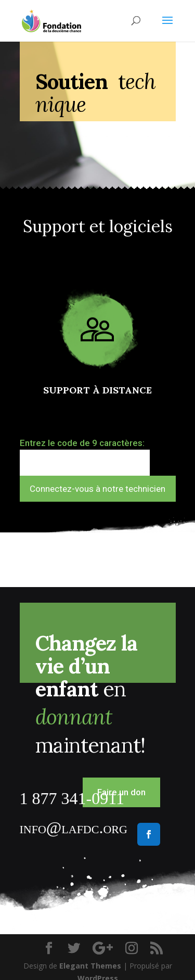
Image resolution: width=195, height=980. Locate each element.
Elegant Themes (90, 966)
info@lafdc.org (74, 828)
